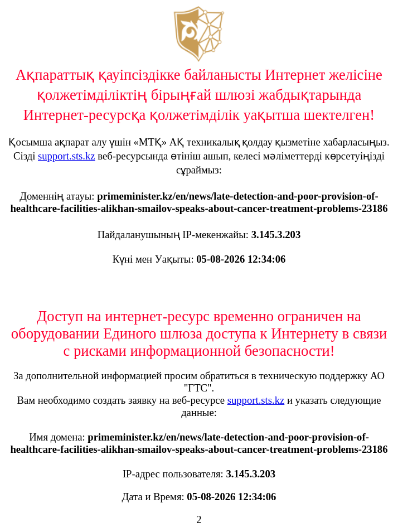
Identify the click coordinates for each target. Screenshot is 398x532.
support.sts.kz (67, 156)
